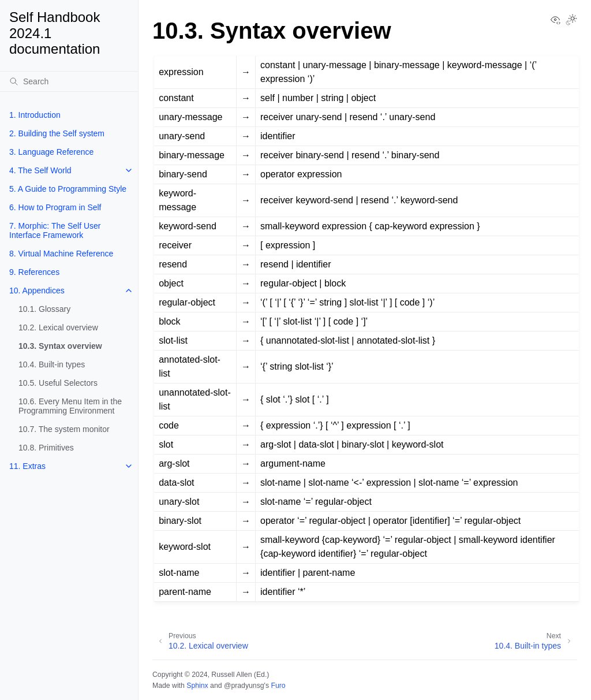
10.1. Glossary (44, 309)
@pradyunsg (244, 686)
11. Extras (27, 466)
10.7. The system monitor (64, 429)
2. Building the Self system (57, 133)
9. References (34, 272)
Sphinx (197, 686)
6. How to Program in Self (55, 207)
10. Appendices (37, 291)
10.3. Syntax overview (60, 346)
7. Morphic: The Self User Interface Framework (55, 230)
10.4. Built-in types (52, 364)
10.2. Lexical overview (58, 327)
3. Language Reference (51, 152)
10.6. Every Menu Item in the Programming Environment (70, 406)
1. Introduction (35, 115)
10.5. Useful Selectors (58, 383)
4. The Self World (40, 170)
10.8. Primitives (46, 448)
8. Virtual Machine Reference (61, 254)
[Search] (69, 81)
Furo (278, 686)
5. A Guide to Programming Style (68, 189)
